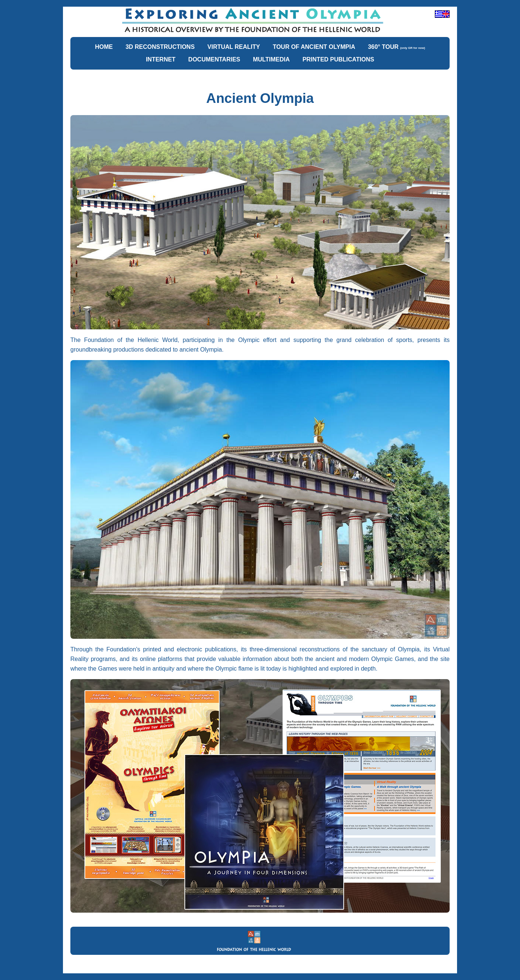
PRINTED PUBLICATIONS (338, 59)
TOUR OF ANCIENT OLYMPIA (314, 47)
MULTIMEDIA (271, 59)
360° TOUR (396, 47)
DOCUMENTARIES (214, 59)
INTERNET (161, 59)
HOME (104, 47)
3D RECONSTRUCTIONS (160, 47)
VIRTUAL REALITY (234, 47)
